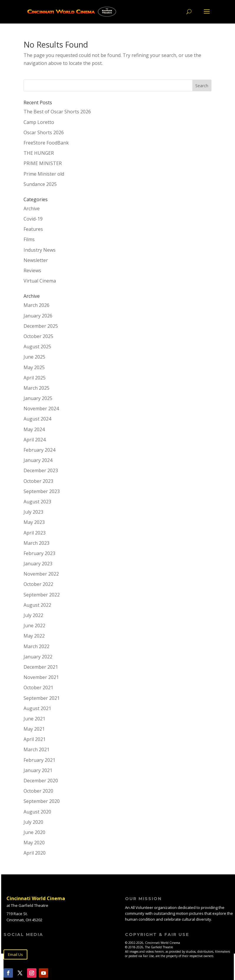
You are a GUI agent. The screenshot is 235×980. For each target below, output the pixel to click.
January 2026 (38, 316)
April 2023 (35, 533)
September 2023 (42, 491)
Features (33, 229)
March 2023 (36, 543)
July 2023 (33, 512)
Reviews (32, 270)
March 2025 (36, 388)
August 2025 (37, 347)
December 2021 (41, 667)
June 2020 (34, 832)
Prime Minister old (44, 174)
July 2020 (33, 822)
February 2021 (39, 760)
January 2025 (38, 398)
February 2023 (39, 553)
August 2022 (37, 605)
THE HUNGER (39, 153)
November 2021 (41, 677)
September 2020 (42, 801)
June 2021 (34, 719)
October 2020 (38, 791)
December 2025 (41, 326)
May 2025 (34, 367)
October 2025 (38, 336)
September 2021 (42, 698)
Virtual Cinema (40, 281)
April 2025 (35, 378)
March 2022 (36, 646)
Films (29, 239)
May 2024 (34, 429)
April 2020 (35, 853)
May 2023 (34, 522)
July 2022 (33, 615)
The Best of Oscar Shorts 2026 (57, 112)
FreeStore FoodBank (46, 143)
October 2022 (38, 584)
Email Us (15, 954)
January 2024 (38, 460)
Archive (32, 209)
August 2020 (37, 812)
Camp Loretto (39, 122)
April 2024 (35, 440)
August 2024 (37, 419)
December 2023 (41, 470)
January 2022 (38, 657)
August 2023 (37, 502)
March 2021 (36, 749)
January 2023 (38, 564)
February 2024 (39, 450)
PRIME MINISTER (43, 163)
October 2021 (38, 687)
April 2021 (35, 739)
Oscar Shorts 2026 (44, 132)
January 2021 (38, 770)
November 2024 (41, 409)
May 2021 (34, 729)
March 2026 (36, 305)
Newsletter (36, 260)
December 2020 (41, 781)
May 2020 (34, 843)
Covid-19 (33, 219)
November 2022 (41, 574)
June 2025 (34, 357)
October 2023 (38, 481)
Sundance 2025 (40, 184)
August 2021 (37, 708)
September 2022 (42, 595)
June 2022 (34, 626)
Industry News (40, 250)
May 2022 (34, 636)
